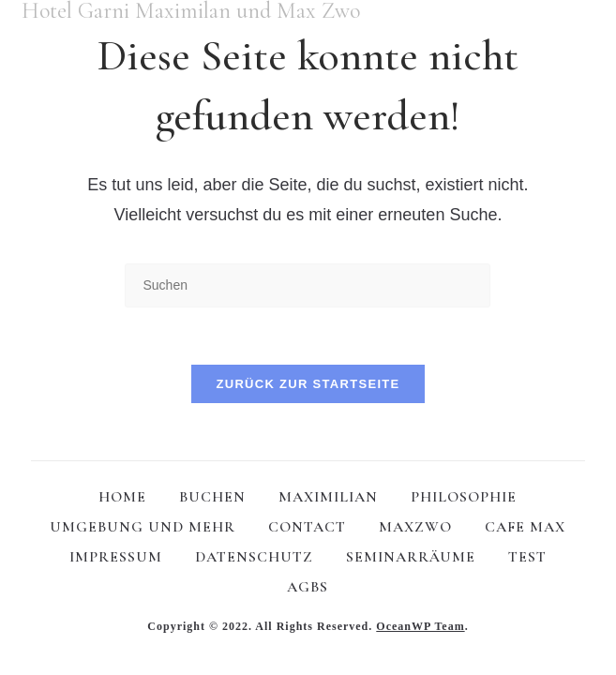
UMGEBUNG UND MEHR (143, 527)
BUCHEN (212, 497)
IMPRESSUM (116, 557)
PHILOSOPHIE (464, 497)
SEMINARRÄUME (411, 557)
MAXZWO (415, 527)
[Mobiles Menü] (588, 13)
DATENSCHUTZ (254, 557)
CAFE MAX (525, 527)
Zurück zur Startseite (308, 384)
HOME (122, 497)
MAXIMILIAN (328, 497)
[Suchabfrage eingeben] (308, 285)
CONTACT (307, 527)
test (527, 557)
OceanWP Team (420, 626)
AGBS (308, 587)
